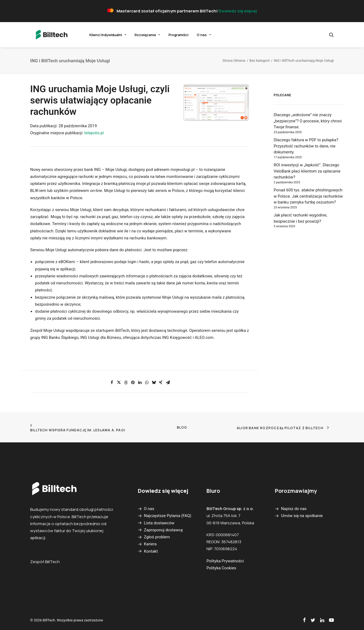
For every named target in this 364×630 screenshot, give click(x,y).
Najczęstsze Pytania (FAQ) (168, 516)
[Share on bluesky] (154, 383)
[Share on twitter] (119, 383)
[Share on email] (168, 383)
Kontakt (151, 551)
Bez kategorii (260, 61)
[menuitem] (101, 35)
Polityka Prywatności (225, 561)
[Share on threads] (126, 383)
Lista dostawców (159, 523)
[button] (331, 35)
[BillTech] (47, 35)
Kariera (150, 544)
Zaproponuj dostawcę (164, 530)
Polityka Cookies (221, 568)
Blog (182, 427)
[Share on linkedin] (140, 383)
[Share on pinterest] (133, 383)
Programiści (172, 35)
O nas (197, 35)
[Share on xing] (161, 383)
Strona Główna (234, 61)
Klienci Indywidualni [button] (101, 35)
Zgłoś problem (157, 537)
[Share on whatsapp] (147, 383)
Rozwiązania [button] (141, 35)
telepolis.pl (94, 133)
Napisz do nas (294, 509)
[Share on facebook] (112, 383)
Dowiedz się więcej (238, 11)
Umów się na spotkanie (302, 516)
